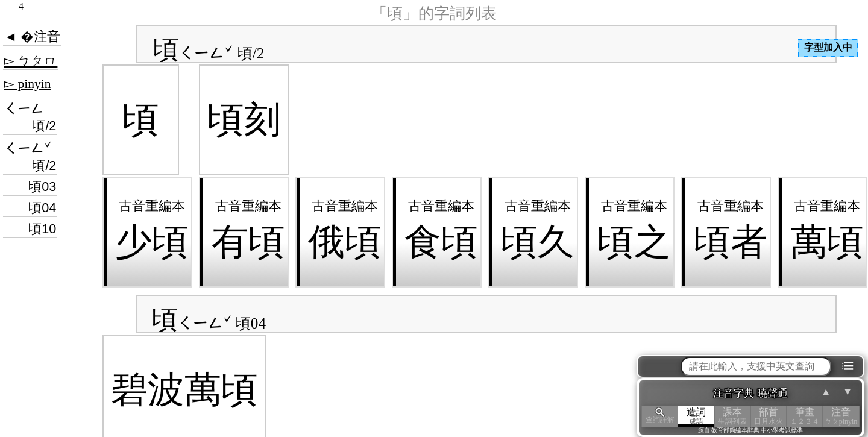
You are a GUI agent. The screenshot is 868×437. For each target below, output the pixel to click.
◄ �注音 (32, 37)
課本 (732, 416)
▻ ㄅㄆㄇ (31, 61)
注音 (841, 416)
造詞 (696, 416)
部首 (769, 416)
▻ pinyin (28, 84)
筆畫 (805, 416)
